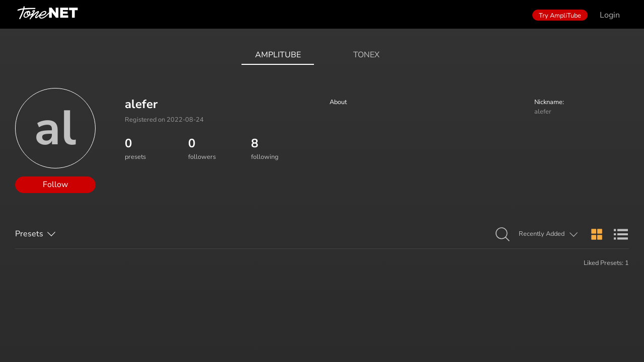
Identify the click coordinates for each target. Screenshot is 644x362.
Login (610, 15)
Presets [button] (29, 234)
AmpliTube (278, 55)
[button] (503, 235)
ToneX (366, 55)
